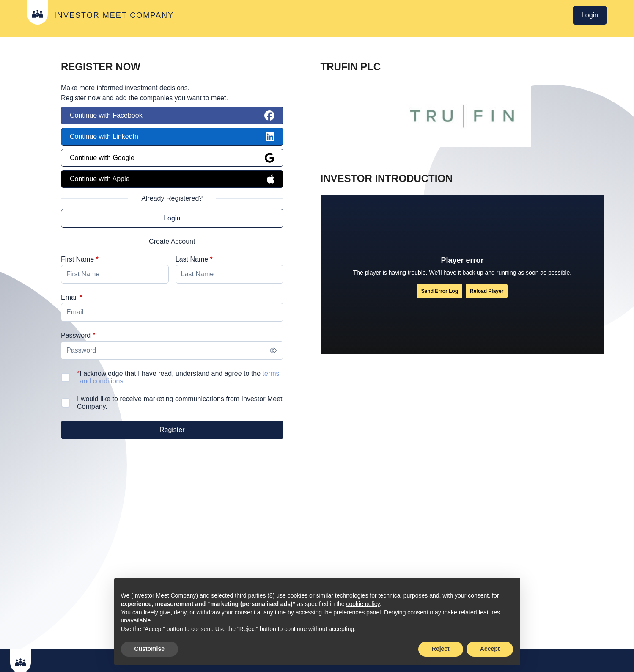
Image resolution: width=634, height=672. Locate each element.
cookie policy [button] (363, 604)
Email (69, 297)
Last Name (192, 259)
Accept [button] (490, 649)
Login (590, 15)
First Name (77, 259)
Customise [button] (150, 649)
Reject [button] (441, 649)
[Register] (172, 430)
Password (76, 335)
